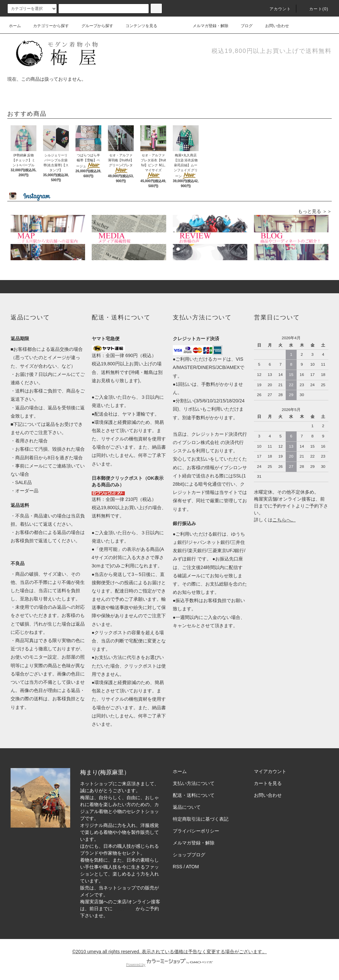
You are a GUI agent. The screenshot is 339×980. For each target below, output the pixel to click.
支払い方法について (194, 783)
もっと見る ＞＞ (315, 211)
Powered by (169, 964)
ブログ (243, 26)
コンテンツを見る (137, 26)
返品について (187, 807)
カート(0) (315, 9)
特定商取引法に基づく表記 (201, 819)
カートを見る (268, 783)
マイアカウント (270, 771)
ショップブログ (189, 855)
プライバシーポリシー (196, 831)
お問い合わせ (273, 26)
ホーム (15, 26)
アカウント (276, 9)
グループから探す (93, 26)
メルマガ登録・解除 (207, 26)
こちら (279, 520)
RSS (178, 867)
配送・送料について (194, 795)
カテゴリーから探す (47, 26)
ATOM (193, 867)
